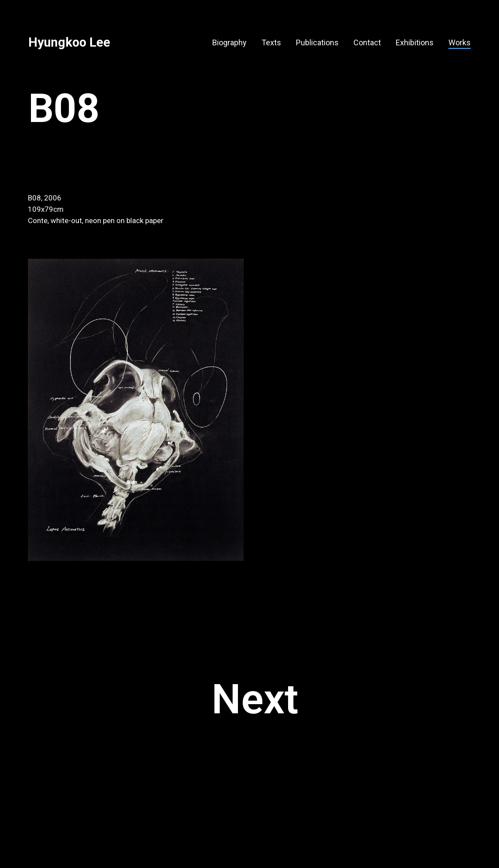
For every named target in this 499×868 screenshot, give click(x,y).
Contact (367, 42)
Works (460, 42)
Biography (229, 42)
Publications (317, 42)
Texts (271, 42)
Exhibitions (415, 42)
